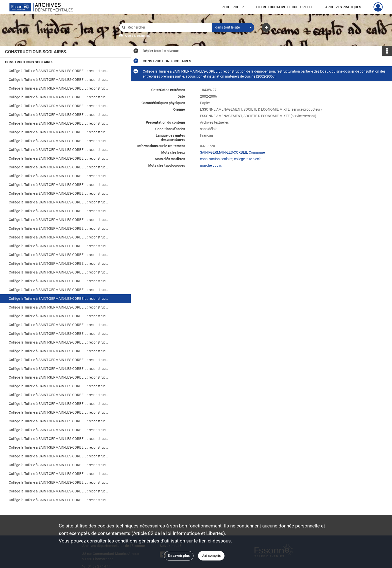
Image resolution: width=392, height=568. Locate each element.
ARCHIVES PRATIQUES (343, 7)
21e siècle (254, 159)
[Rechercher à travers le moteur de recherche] (168, 27)
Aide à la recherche (137, 36)
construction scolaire (216, 159)
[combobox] (233, 28)
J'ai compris (211, 555)
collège (239, 159)
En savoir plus (179, 555)
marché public (211, 165)
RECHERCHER (233, 7)
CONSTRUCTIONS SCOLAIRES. (30, 62)
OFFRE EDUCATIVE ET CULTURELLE (284, 7)
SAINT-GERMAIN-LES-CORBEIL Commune (232, 152)
